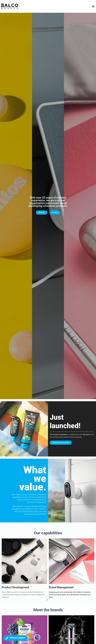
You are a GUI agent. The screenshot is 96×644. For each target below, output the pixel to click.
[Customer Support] (7, 638)
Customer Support (17, 638)
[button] (93, 6)
